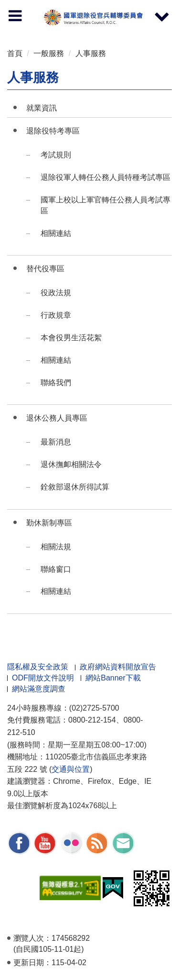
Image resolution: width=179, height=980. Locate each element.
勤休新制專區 (49, 523)
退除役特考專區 (53, 131)
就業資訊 (42, 108)
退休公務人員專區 (57, 418)
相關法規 (56, 547)
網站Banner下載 (113, 678)
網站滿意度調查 (39, 689)
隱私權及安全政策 (38, 667)
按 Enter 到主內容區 (43, 6)
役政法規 (56, 293)
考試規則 (56, 155)
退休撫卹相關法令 (71, 464)
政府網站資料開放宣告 (118, 667)
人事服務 (91, 53)
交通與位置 (71, 769)
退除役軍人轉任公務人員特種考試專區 (105, 177)
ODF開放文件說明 (43, 678)
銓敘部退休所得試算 (75, 487)
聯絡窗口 (56, 569)
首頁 (15, 53)
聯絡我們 (56, 383)
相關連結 (56, 233)
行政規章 (56, 315)
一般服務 (49, 53)
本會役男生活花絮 (71, 338)
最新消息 (56, 442)
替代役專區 (45, 269)
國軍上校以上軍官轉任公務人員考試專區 (105, 205)
